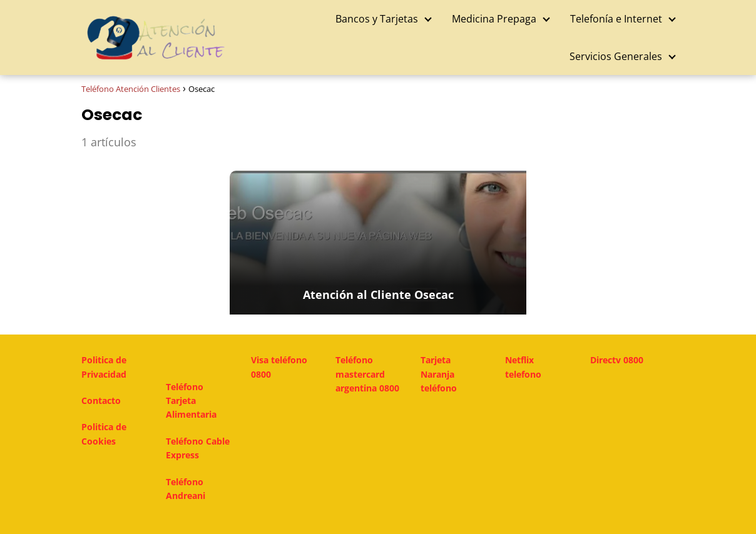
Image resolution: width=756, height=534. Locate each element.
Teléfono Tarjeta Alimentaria (191, 401)
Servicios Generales (616, 56)
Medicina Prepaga (494, 19)
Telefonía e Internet (616, 19)
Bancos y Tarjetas (377, 19)
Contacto (101, 400)
